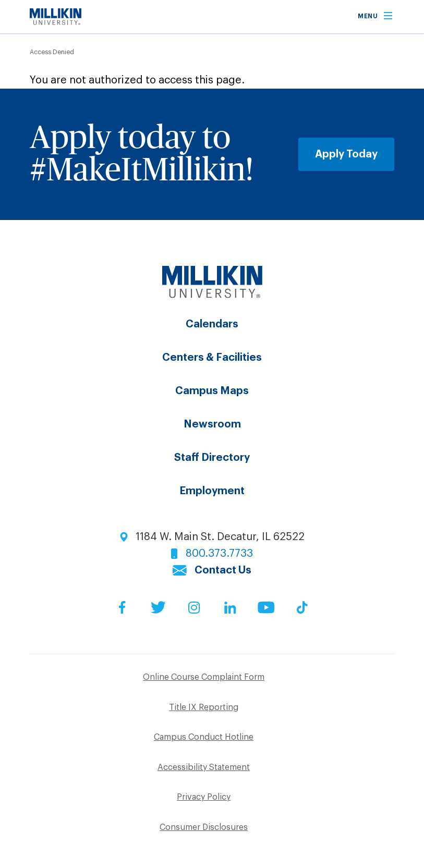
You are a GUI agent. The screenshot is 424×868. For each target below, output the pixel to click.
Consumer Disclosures (204, 827)
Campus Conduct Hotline (204, 737)
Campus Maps (212, 391)
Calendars (212, 324)
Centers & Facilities (212, 358)
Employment (212, 491)
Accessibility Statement (204, 767)
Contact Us (223, 570)
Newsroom (212, 424)
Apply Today (346, 154)
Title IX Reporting (204, 707)
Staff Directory (212, 458)
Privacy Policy (204, 797)
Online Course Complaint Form (204, 677)
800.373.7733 (219, 554)
